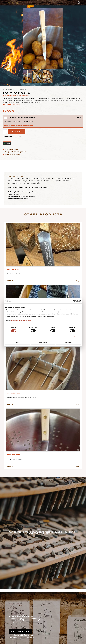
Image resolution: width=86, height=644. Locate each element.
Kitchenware (12, 89)
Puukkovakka (13, 393)
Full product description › (12, 104)
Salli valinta (43, 342)
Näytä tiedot (74, 337)
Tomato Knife (13, 455)
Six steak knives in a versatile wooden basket (21, 397)
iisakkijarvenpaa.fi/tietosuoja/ (21, 320)
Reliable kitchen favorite (15, 459)
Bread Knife (13, 270)
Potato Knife (22, 89)
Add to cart (16, 131)
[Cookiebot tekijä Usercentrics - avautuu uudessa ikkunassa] (73, 301)
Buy (78, 281)
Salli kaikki (69, 342)
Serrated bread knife (14, 274)
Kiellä (18, 342)
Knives (5, 89)
